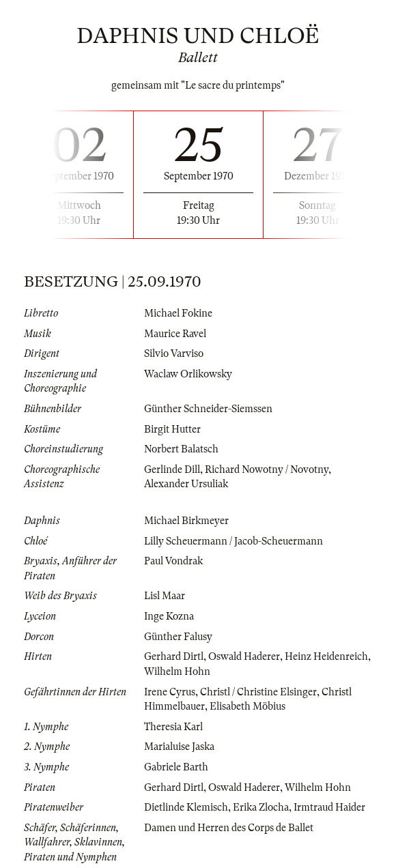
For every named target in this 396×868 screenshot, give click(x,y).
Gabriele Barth (176, 767)
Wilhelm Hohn (177, 671)
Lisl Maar (165, 596)
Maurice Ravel (175, 334)
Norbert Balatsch (181, 449)
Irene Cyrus (170, 692)
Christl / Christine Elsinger (258, 692)
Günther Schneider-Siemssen (208, 409)
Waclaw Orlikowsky (188, 374)
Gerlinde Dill (172, 469)
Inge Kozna (169, 616)
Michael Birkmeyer (186, 521)
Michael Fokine (178, 313)
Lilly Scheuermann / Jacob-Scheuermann (234, 541)
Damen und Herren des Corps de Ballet (229, 828)
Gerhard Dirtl (174, 656)
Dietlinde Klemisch (186, 807)
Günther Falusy (178, 637)
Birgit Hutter (172, 429)
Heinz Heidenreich (326, 656)
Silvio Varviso (174, 353)
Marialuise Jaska (179, 747)
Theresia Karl (173, 727)
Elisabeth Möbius (247, 706)
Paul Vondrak (173, 561)
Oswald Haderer (244, 656)
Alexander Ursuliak (186, 484)
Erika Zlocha (261, 807)
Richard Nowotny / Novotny (267, 469)
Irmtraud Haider (329, 807)
